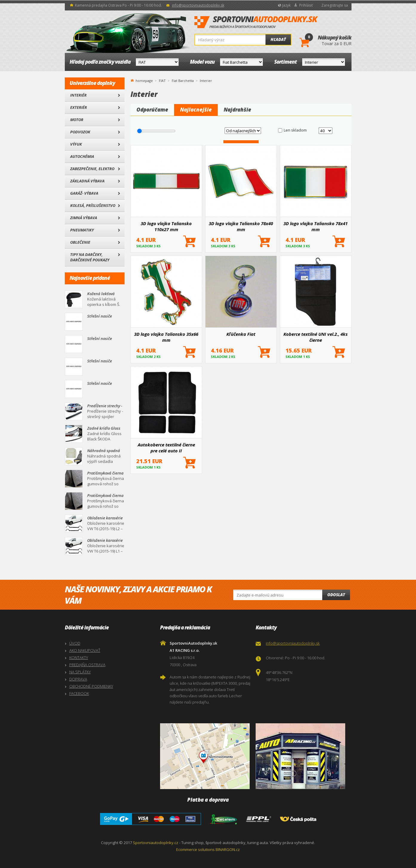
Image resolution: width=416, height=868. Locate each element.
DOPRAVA (78, 679)
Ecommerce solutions (195, 849)
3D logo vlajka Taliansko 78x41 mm (316, 226)
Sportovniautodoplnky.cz (156, 843)
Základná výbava (87, 181)
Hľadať (278, 39)
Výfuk (76, 144)
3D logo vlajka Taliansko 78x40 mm (241, 226)
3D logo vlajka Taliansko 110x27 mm (166, 226)
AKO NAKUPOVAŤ (85, 650)
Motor (77, 120)
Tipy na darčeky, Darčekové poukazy (90, 257)
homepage (144, 80)
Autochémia (82, 156)
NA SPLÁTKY (80, 672)
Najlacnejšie (196, 110)
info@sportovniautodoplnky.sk (198, 5)
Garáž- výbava (84, 193)
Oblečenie (80, 242)
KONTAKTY (79, 658)
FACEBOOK (79, 693)
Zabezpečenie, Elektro (92, 169)
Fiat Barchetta (183, 81)
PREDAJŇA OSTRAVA (87, 665)
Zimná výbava (84, 218)
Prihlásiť (306, 5)
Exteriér (79, 107)
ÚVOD (75, 643)
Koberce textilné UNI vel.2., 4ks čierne (316, 337)
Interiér (78, 95)
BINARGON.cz (228, 849)
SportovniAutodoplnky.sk (256, 22)
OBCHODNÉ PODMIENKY (91, 686)
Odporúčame (152, 110)
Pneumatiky (82, 230)
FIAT (162, 81)
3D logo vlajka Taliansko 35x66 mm (166, 337)
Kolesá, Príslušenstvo (93, 205)
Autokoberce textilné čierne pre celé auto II (166, 448)
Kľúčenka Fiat (241, 334)
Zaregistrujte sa (335, 5)
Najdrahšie (237, 110)
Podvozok (80, 132)
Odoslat (336, 595)
